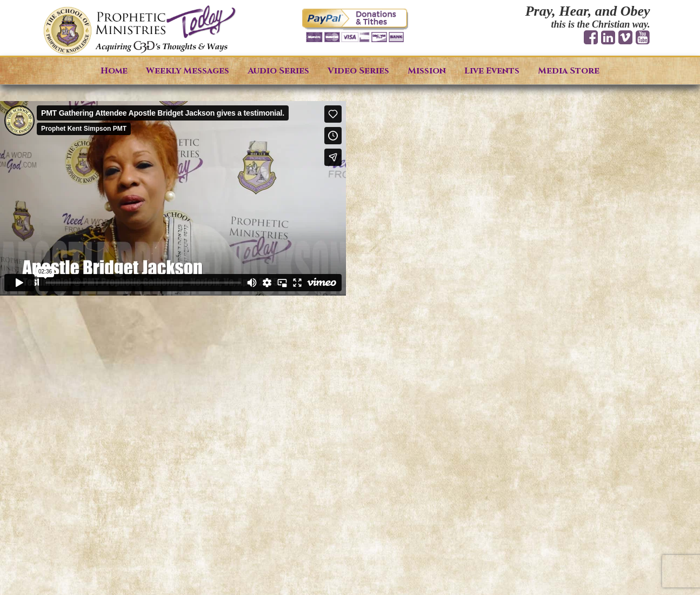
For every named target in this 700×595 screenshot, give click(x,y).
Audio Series (278, 71)
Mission (427, 71)
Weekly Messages (188, 71)
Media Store (569, 71)
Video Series (358, 71)
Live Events (492, 71)
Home (114, 71)
